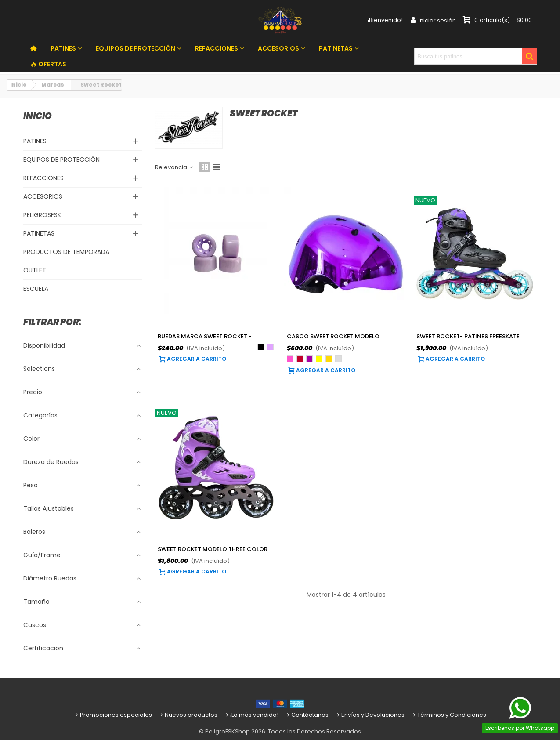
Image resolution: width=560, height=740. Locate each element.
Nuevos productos (188, 715)
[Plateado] (338, 359)
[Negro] (261, 347)
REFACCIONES (217, 48)
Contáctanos (307, 715)
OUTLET (35, 270)
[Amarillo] (319, 359)
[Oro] (329, 359)
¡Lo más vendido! (251, 715)
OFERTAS (48, 64)
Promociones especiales (113, 715)
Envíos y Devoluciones (370, 715)
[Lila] (270, 347)
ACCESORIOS (278, 48)
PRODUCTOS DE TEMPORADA (66, 252)
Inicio (38, 116)
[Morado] (309, 359)
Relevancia (175, 167)
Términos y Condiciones (449, 715)
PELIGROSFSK (42, 215)
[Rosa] (290, 359)
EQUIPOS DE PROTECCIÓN (135, 48)
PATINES (63, 48)
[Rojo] (300, 359)
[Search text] (468, 56)
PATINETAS (336, 48)
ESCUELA (36, 289)
